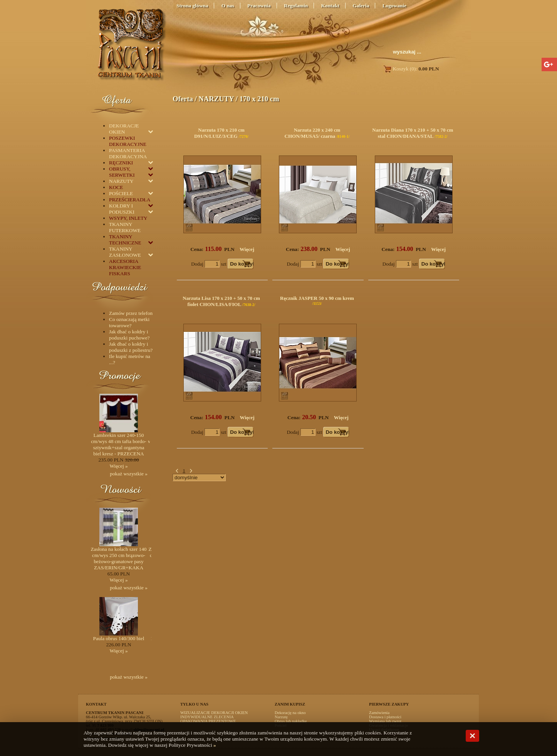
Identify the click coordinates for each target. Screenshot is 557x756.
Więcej (247, 249)
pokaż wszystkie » (129, 474)
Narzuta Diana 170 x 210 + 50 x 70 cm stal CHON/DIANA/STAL (413, 133)
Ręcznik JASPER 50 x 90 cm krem (317, 298)
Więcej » (118, 466)
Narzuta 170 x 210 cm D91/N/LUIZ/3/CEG (219, 133)
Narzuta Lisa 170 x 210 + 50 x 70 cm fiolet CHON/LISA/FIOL (221, 301)
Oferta (183, 99)
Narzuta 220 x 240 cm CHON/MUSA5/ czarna (313, 133)
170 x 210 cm (259, 99)
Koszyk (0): (411, 69)
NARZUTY (216, 99)
